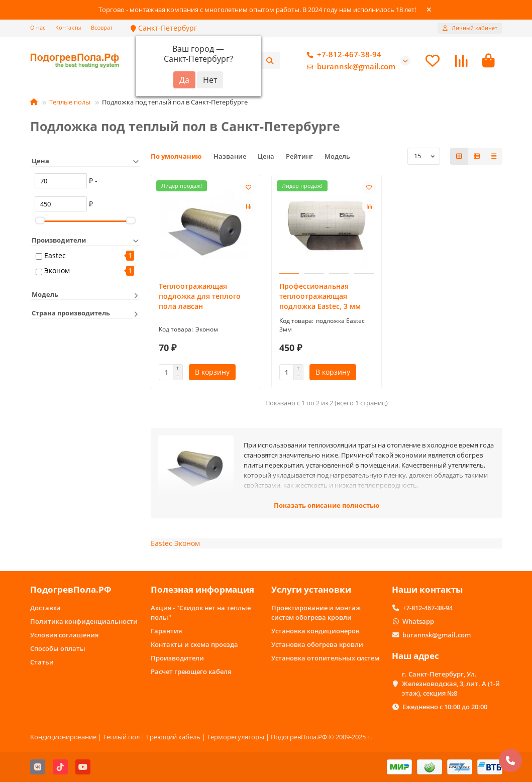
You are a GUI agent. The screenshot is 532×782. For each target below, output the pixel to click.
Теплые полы (70, 102)
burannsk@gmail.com (349, 67)
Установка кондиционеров (315, 631)
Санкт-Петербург (164, 28)
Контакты (68, 27)
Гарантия (166, 631)
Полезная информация (202, 589)
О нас (38, 27)
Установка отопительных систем (325, 658)
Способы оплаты (58, 648)
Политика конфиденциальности (84, 621)
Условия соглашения (64, 635)
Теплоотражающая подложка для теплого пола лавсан (200, 296)
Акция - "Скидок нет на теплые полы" (201, 612)
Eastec (55, 255)
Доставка (45, 608)
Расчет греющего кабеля (191, 672)
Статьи (42, 662)
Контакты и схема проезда (194, 644)
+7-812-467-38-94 (342, 55)
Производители (177, 658)
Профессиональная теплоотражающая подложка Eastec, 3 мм (320, 296)
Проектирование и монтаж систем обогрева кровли (316, 612)
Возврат (102, 27)
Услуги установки (311, 589)
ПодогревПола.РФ (71, 589)
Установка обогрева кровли (317, 644)
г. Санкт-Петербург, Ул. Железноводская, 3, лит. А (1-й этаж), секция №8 (451, 684)
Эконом (57, 270)
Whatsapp (418, 621)
